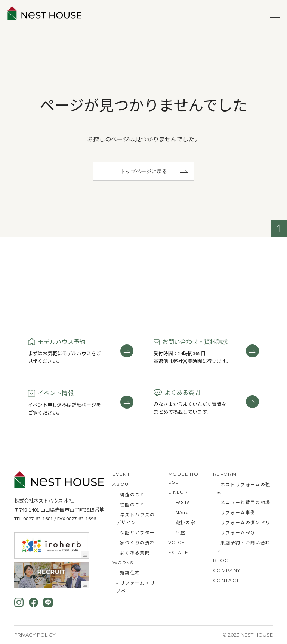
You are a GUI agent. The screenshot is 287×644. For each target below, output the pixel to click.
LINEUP (178, 492)
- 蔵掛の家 (184, 522)
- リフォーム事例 (236, 512)
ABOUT (122, 484)
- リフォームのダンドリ (244, 522)
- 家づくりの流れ (136, 542)
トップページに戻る (143, 171)
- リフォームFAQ (236, 532)
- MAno (180, 512)
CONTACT (226, 580)
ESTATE (178, 552)
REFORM (225, 474)
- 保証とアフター (136, 532)
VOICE (177, 542)
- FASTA (181, 502)
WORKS (123, 562)
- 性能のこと (131, 504)
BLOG (221, 560)
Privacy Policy (35, 635)
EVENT (121, 474)
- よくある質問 (133, 552)
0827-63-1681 (38, 518)
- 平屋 (179, 532)
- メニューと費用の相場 (244, 502)
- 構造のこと (131, 494)
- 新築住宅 (128, 573)
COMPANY (227, 570)
